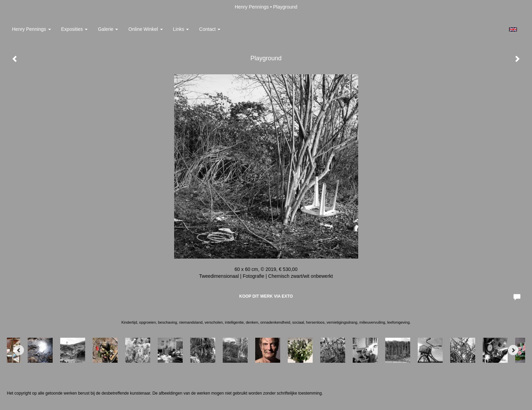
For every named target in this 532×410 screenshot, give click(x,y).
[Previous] (19, 350)
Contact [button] (210, 29)
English (513, 29)
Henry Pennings (252, 7)
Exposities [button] (75, 29)
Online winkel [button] (145, 29)
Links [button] (181, 29)
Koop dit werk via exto (266, 296)
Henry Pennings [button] (31, 29)
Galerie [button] (108, 29)
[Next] (513, 350)
